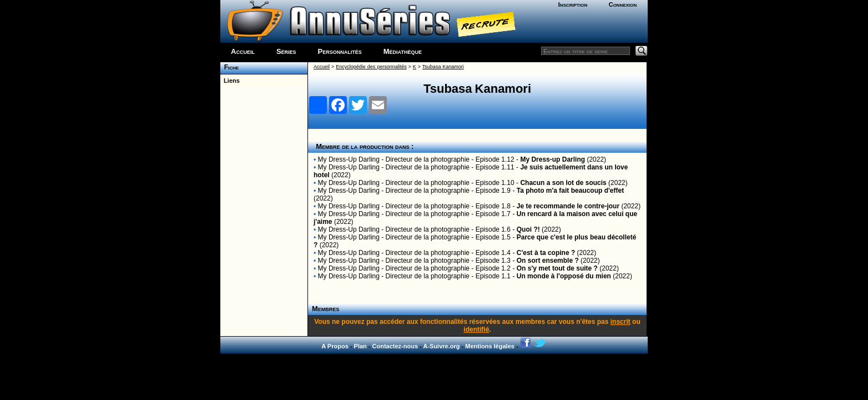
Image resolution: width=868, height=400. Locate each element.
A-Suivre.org (441, 346)
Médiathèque (403, 51)
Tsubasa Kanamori (443, 67)
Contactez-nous (395, 346)
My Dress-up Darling (552, 159)
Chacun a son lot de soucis (563, 183)
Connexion (623, 4)
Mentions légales (490, 346)
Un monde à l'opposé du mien (564, 276)
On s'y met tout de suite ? (557, 268)
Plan (360, 346)
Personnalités (340, 51)
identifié (476, 329)
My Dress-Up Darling (349, 159)
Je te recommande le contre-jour (568, 206)
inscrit (620, 322)
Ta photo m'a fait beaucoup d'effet (571, 191)
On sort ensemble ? (548, 261)
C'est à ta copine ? (546, 253)
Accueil (243, 51)
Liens (230, 81)
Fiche (229, 67)
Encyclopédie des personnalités (371, 67)
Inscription (573, 4)
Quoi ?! (528, 229)
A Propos (335, 346)
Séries (286, 51)
